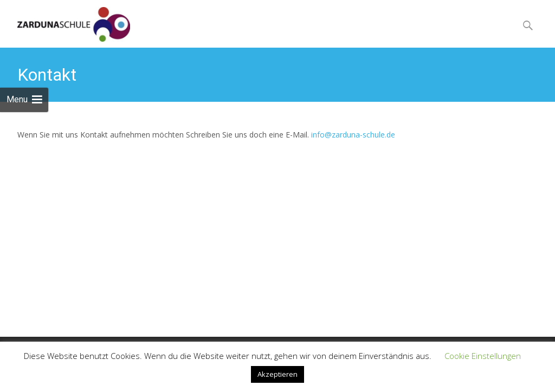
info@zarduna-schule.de (353, 135)
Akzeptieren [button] (277, 374)
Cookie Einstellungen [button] (483, 356)
